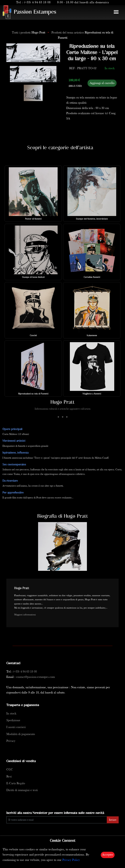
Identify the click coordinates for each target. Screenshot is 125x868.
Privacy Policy (71, 860)
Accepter (108, 855)
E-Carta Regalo (16, 783)
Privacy (11, 741)
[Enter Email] (57, 820)
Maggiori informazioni (25, 615)
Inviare (113, 820)
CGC (10, 770)
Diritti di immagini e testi (22, 790)
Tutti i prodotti (29, 33)
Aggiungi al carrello (102, 83)
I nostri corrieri (16, 727)
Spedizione (13, 720)
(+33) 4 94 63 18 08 (37, 3)
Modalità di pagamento (21, 734)
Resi (9, 777)
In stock (11, 714)
